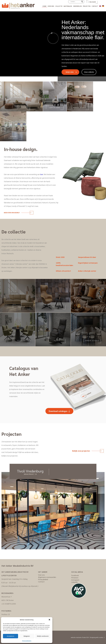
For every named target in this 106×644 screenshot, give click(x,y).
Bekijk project (29, 474)
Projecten (87, 6)
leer (42, 174)
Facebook (75, 575)
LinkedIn (75, 582)
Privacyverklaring (27, 641)
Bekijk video (70, 72)
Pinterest (75, 578)
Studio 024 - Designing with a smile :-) (93, 637)
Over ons (51, 6)
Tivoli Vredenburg (30, 471)
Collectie (59, 6)
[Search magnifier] (82, 2)
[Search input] (75, 2)
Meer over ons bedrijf (18, 213)
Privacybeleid (43, 579)
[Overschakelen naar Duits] (103, 6)
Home (44, 6)
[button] (49, 620)
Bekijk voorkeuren (43, 636)
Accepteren (11, 636)
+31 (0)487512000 (9, 604)
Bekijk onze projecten (87, 451)
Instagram (75, 580)
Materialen (68, 6)
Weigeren (27, 636)
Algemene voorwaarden (47, 577)
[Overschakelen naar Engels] (100, 6)
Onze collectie (89, 72)
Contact (95, 6)
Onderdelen (77, 6)
